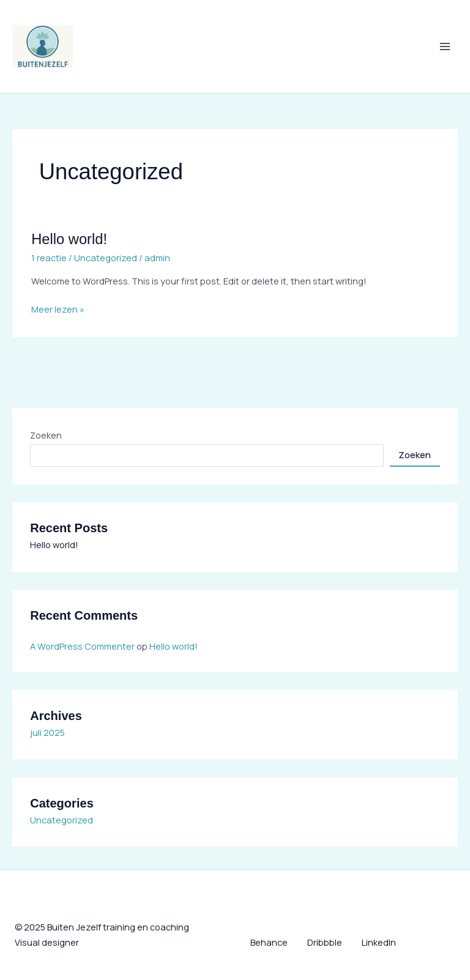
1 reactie (49, 258)
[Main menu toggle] (445, 46)
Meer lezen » (58, 308)
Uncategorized (106, 258)
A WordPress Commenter (82, 646)
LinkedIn (379, 942)
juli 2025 (47, 732)
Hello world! (69, 239)
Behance (269, 942)
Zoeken (46, 435)
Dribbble (325, 942)
